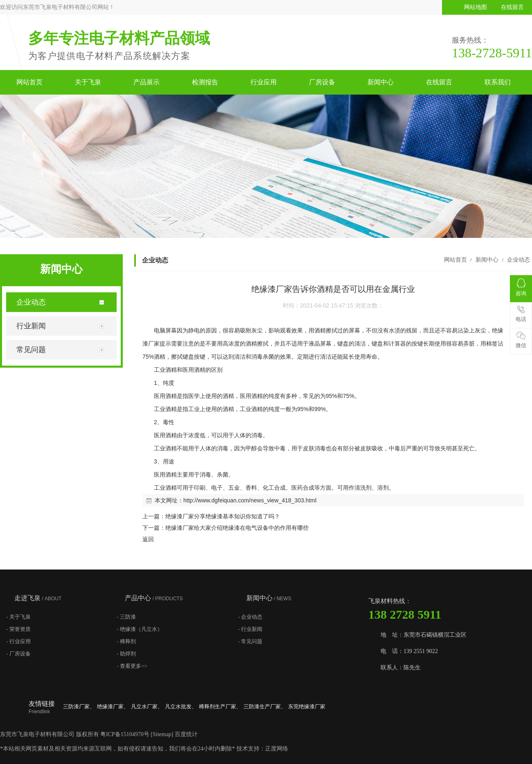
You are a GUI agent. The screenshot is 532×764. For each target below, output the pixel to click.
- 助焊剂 (126, 654)
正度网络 (277, 749)
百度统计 (186, 734)
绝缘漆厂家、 (113, 706)
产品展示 (147, 82)
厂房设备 (322, 82)
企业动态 (518, 260)
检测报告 (205, 82)
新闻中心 (381, 82)
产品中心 (154, 598)
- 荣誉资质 (18, 629)
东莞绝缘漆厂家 (307, 706)
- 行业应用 (18, 641)
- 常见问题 (250, 641)
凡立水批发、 (181, 706)
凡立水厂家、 (147, 706)
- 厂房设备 (18, 654)
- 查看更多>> (132, 666)
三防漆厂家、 (79, 706)
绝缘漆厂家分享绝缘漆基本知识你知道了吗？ (223, 516)
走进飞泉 (38, 598)
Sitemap (162, 734)
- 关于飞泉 (18, 617)
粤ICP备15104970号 (125, 734)
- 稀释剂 (126, 641)
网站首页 (29, 82)
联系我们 (498, 82)
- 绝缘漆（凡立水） (140, 629)
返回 (148, 539)
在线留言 (512, 7)
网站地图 (476, 7)
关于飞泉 (88, 82)
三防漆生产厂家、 (265, 706)
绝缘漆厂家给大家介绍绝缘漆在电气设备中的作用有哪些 (237, 528)
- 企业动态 (250, 617)
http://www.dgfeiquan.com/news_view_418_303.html (250, 500)
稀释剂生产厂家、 (220, 706)
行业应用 (264, 82)
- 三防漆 (126, 617)
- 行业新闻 (250, 629)
